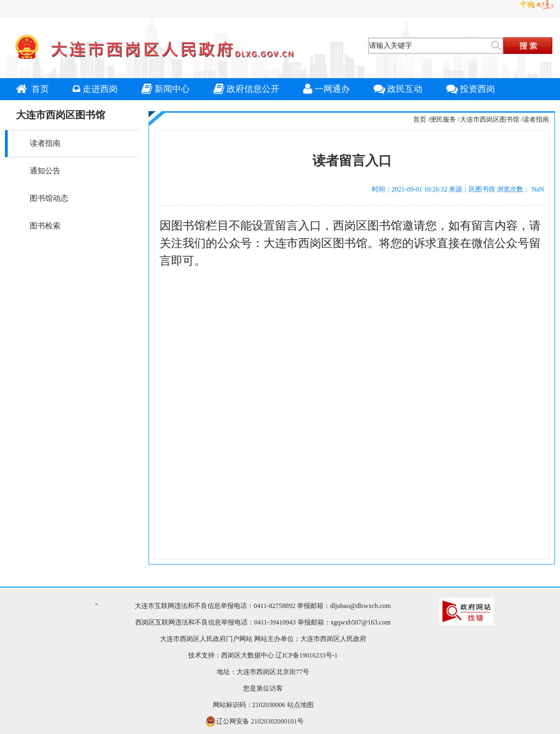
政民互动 (398, 89)
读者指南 (45, 143)
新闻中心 (166, 89)
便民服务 (443, 119)
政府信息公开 (246, 89)
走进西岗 (95, 89)
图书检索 (45, 226)
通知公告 (45, 171)
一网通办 (326, 89)
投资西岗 (471, 89)
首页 (32, 89)
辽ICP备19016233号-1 (307, 655)
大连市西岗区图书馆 (490, 119)
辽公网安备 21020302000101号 (254, 721)
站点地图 (300, 705)
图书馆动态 (49, 198)
